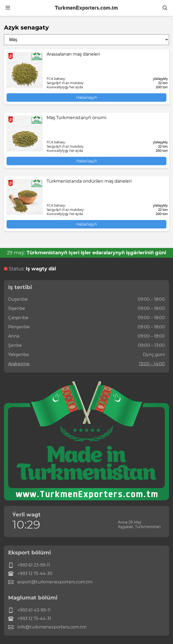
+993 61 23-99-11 (29, 565)
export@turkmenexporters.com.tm (50, 582)
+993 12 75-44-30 (30, 574)
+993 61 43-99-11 (29, 610)
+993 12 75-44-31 (30, 619)
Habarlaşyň (86, 97)
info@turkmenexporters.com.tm (47, 627)
